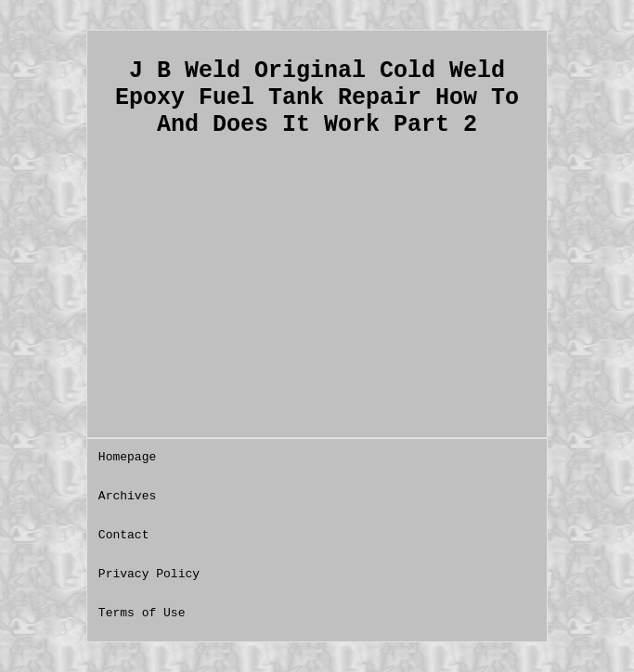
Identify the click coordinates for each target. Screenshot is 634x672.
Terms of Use (142, 613)
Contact (124, 535)
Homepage (127, 457)
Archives (127, 496)
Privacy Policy (149, 574)
